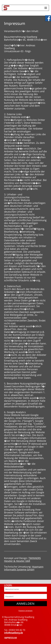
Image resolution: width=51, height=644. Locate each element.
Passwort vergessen (26, 611)
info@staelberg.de (14, 633)
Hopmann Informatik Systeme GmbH (24, 568)
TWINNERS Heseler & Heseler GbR (22, 559)
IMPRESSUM (11, 638)
